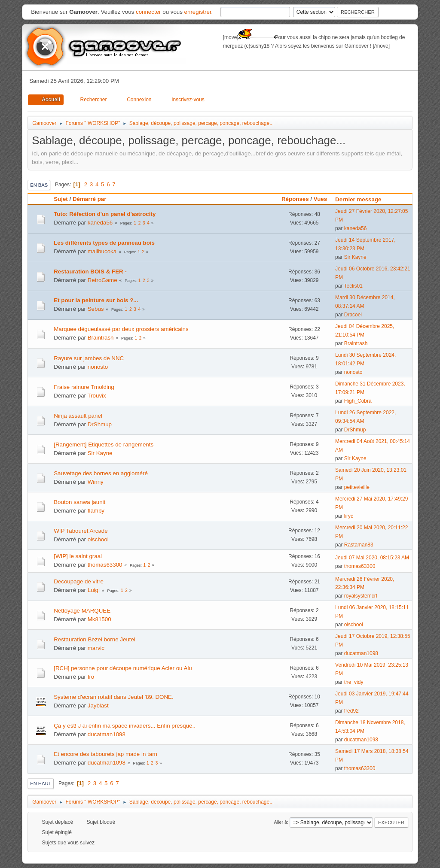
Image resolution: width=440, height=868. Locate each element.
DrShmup (100, 424)
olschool (98, 539)
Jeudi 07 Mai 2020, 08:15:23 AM (372, 558)
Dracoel (353, 315)
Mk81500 (99, 619)
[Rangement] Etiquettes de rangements (104, 445)
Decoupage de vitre (79, 581)
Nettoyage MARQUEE (82, 611)
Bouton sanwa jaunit (79, 502)
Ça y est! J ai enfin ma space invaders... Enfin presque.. (125, 726)
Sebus (96, 309)
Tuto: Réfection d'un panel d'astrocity (105, 214)
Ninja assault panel (78, 416)
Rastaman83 (359, 545)
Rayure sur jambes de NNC (89, 358)
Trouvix (96, 396)
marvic (96, 648)
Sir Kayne (355, 257)
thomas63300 (105, 565)
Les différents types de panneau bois (104, 243)
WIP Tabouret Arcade (81, 531)
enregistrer (198, 12)
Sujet (61, 199)
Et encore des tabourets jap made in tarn (105, 754)
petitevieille (357, 487)
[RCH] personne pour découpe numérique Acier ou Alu (123, 668)
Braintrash (101, 338)
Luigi (94, 590)
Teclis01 (353, 286)
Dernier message (362, 199)
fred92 (351, 711)
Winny (96, 482)
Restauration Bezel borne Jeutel (95, 639)
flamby (96, 511)
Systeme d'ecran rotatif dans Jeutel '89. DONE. (113, 697)
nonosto (98, 367)
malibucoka (102, 251)
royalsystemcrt (361, 596)
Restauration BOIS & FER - (90, 272)
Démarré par (90, 199)
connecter (148, 12)
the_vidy (354, 682)
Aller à (280, 822)
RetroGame (102, 280)
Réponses (295, 199)
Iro (91, 677)
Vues (320, 199)
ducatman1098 (361, 653)
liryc (349, 516)
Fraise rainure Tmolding (84, 387)
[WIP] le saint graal (78, 556)
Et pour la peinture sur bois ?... (96, 300)
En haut (41, 783)
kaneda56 (100, 223)
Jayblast (98, 706)
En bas (39, 185)
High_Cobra (358, 401)
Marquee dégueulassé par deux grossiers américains (121, 329)
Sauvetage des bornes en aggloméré (101, 473)
